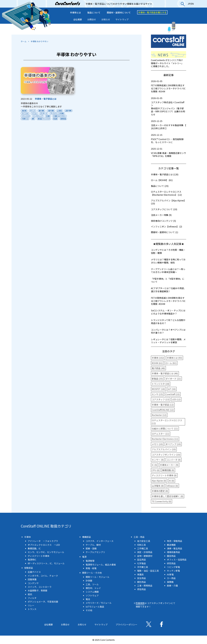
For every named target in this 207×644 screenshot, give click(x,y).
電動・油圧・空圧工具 (148, 571)
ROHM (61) (157, 363)
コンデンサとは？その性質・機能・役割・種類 (168, 251)
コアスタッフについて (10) (164, 209)
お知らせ (106, 19)
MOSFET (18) (158, 389)
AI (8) (172, 481)
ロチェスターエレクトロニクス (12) (167, 422)
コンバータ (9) (174, 460)
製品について (94, 12)
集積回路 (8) (168, 470)
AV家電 (170, 574)
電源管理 (90, 561)
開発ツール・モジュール (98, 577)
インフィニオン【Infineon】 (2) (167, 226)
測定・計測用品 (145, 552)
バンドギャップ (55, 116)
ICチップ (33, 111)
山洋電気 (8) (158, 486)
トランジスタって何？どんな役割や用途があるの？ (168, 322)
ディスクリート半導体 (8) (164, 475)
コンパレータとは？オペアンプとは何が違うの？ (168, 331)
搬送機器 (171, 545)
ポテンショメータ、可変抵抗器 (43, 602)
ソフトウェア (92, 595)
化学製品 (141, 563)
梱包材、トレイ (93, 588)
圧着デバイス (34, 572)
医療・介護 (172, 586)
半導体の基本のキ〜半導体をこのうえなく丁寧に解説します (41, 105)
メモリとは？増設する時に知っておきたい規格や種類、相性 (168, 261)
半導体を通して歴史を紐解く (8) (168, 496)
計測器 (89, 581)
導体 (49, 119)
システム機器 (92, 592)
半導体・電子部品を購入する (152, 12)
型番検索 (140, 603)
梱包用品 (141, 582)
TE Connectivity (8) (162, 501)
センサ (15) (157, 394)
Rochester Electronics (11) (165, 439)
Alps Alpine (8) (159, 481)
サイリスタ (35, 113)
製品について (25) (160, 186)
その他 (89, 610)
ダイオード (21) (173, 379)
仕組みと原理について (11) (165, 429)
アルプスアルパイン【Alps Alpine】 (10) (168, 202)
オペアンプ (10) (173, 444)
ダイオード (54, 113)
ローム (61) (171, 363)
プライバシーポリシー (126, 624)
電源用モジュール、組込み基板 (101, 565)
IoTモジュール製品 (95, 607)
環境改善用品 (173, 552)
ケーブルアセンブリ (95, 552)
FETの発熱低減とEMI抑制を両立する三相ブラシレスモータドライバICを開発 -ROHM (169, 86)
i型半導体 (42, 111)
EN (192, 4)
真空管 (24, 121)
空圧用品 (141, 560)
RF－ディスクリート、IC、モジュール (46, 563)
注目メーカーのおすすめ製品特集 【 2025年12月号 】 (169, 125)
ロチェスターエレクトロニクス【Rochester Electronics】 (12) (166, 193)
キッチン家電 (173, 571)
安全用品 (141, 578)
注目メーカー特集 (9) (161, 215)
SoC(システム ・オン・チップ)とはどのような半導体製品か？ (168, 312)
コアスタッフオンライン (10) (166, 455)
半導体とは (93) (175, 358)
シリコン (45, 113)
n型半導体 (52, 111)
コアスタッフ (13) (161, 399)
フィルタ (32, 598)
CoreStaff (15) (173, 394)
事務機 (170, 582)
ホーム (24, 41)
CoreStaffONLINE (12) (163, 410)
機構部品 (87, 537)
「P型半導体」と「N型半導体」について (168, 280)
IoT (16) (172, 389)
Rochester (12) (159, 415)
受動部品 (29, 568)
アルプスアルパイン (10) (164, 449)
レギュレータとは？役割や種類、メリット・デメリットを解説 (168, 341)
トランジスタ (43, 116)
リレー (31, 605)
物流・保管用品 (175, 541)
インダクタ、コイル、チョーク (43, 576)
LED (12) (176, 399)
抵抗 (30, 594)
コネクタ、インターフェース (100, 541)
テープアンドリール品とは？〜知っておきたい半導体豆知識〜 (168, 271)
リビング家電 (173, 567)
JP (189, 4)
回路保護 (32, 579)
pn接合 (61, 111)
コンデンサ (33, 583)
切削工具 (141, 545)
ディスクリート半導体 (28, 116)
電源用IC (32, 560)
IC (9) (154, 465)
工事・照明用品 (145, 586)
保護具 (140, 574)
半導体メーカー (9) (169, 465)
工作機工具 (143, 548)
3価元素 (24, 111)
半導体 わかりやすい (28, 119)
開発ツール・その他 (92, 573)
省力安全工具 (144, 541)
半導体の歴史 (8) (160, 491)
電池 (88, 599)
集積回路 (32, 121)
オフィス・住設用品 (177, 560)
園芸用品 (171, 556)
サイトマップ (122, 19)
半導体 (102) (158, 358)
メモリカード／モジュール (99, 603)
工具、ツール (92, 584)
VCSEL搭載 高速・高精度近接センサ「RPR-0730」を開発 (169, 152)
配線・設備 (91, 548)
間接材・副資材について (119, 12)
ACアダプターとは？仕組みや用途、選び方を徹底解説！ (168, 290)
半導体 (65, 116)
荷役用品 (141, 589)
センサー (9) (158, 460)
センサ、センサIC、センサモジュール (46, 552)
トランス (32, 609)
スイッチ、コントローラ (40, 587)
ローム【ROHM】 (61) (162, 180)
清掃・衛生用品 (175, 548)
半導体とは (75, 12)
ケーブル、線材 (93, 545)
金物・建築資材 (145, 556)
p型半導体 (25, 113)
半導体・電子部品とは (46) (165, 373)
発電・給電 (91, 568)
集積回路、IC (34, 548)
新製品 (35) (157, 379)
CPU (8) (156, 470)
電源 (84, 557)
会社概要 (78, 19)
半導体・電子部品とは (46, 99)
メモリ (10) (157, 444)
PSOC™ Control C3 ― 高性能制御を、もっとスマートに (169, 139)
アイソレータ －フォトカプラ (43, 541)
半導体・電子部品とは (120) (165, 174)
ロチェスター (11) (161, 434)
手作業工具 (143, 567)
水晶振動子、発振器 (38, 590)
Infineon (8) (172, 486)
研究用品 (171, 563)
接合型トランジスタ (60, 119)
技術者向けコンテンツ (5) (163, 221)
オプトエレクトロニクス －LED (44, 545)
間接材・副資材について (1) (165, 232)
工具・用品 (139, 537)
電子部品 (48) (158, 368)
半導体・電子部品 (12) (163, 405)
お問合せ (92, 19)
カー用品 (171, 578)
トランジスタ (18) (161, 384)
